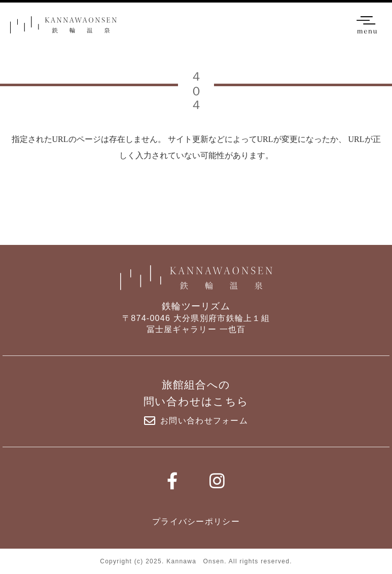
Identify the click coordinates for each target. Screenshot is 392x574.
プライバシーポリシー (196, 522)
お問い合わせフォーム (196, 421)
